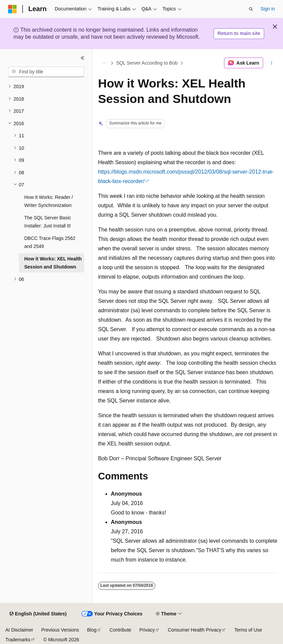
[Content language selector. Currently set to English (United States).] (38, 614)
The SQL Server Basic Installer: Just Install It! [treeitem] (48, 222)
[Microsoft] (12, 9)
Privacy (147, 630)
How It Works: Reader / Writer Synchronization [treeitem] (49, 201)
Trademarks (18, 640)
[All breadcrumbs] (104, 63)
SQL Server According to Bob (147, 63)
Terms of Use (248, 630)
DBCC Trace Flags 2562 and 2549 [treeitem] (50, 242)
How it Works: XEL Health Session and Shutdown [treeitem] (53, 263)
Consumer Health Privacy (195, 630)
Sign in (268, 9)
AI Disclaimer (19, 630)
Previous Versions (60, 630)
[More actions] (272, 63)
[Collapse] (83, 58)
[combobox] (46, 72)
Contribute (120, 630)
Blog (92, 630)
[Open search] (251, 9)
